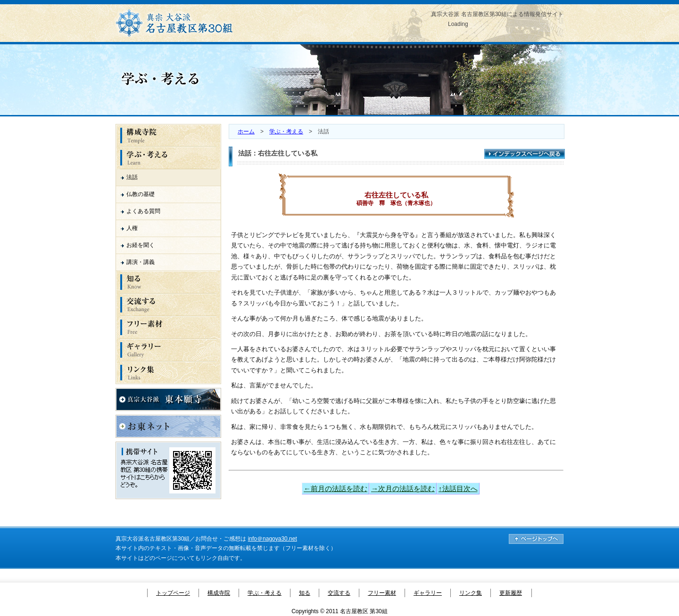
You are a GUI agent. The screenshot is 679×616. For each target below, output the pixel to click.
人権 (132, 228)
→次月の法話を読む (403, 489)
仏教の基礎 (141, 194)
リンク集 (471, 593)
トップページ (173, 593)
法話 (132, 177)
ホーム (246, 131)
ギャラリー (428, 593)
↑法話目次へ (458, 489)
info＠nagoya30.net (273, 539)
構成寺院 (219, 593)
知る (305, 593)
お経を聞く (141, 245)
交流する (339, 593)
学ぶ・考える (286, 131)
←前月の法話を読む (335, 489)
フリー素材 (382, 593)
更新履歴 (511, 593)
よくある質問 (143, 211)
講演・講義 (141, 262)
